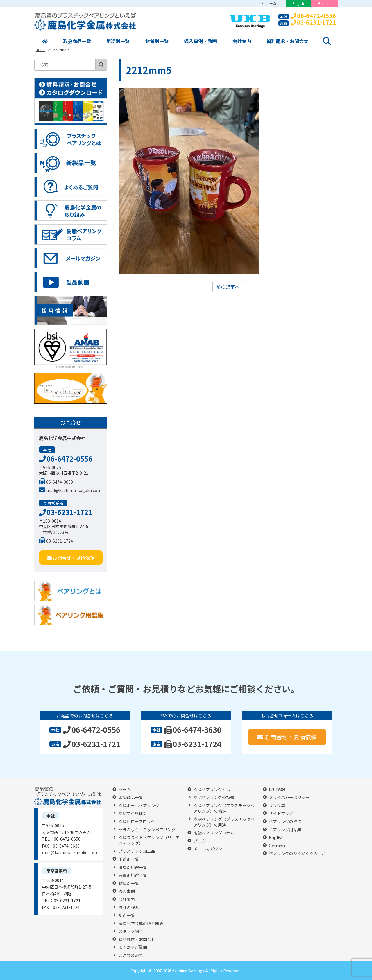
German (324, 3)
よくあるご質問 (133, 947)
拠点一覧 (127, 915)
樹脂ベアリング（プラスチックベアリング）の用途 (224, 822)
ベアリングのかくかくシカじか (297, 854)
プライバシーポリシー (289, 797)
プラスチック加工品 (137, 851)
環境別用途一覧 (133, 867)
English (298, 3)
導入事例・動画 (201, 41)
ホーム (271, 3)
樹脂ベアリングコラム (214, 833)
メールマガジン (208, 849)
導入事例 (127, 891)
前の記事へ (228, 287)
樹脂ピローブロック (137, 822)
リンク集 (277, 806)
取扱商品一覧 (77, 41)
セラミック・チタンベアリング (147, 830)
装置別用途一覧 (133, 875)
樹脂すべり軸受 (133, 813)
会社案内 (242, 41)
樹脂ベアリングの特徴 (214, 797)
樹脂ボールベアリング (139, 806)
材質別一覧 (157, 41)
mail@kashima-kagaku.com (70, 490)
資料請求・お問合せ (287, 41)
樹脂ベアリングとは (212, 790)
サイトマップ (281, 813)
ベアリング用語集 (285, 830)
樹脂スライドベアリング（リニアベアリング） (149, 840)
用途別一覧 (118, 41)
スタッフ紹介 (131, 931)
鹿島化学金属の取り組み (141, 924)
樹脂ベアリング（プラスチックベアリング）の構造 (224, 808)
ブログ (200, 841)
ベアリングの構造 (285, 822)
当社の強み (129, 908)
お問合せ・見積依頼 (71, 558)
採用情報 (277, 790)
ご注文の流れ (131, 955)
